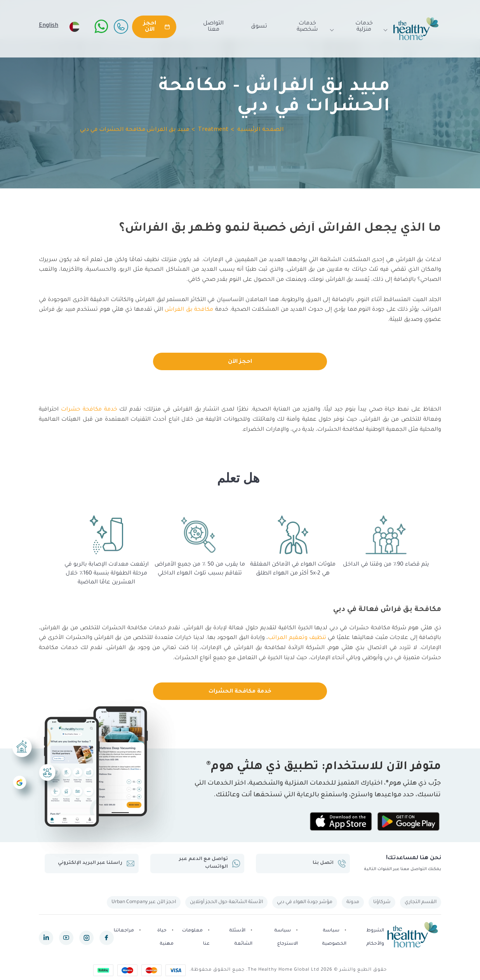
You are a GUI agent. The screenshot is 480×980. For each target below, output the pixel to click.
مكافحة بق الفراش (189, 310)
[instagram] (86, 938)
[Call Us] (121, 26)
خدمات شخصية (312, 27)
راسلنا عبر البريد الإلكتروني (96, 863)
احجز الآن (240, 362)
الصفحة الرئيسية (261, 130)
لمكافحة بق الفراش (260, 648)
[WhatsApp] (101, 26)
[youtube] (66, 938)
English (49, 26)
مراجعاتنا (124, 931)
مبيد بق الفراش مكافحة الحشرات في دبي (135, 130)
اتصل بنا (329, 863)
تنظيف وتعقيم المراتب (297, 638)
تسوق (259, 27)
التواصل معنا (213, 27)
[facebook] (107, 938)
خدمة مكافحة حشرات (90, 410)
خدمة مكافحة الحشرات (240, 692)
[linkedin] (46, 938)
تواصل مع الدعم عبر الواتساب (210, 863)
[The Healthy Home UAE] (416, 29)
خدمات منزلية (368, 27)
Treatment (213, 130)
